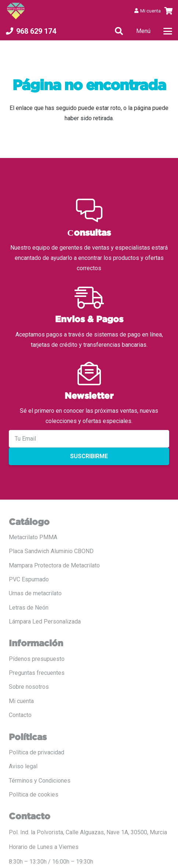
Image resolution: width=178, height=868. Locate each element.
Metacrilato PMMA (33, 537)
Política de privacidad (37, 752)
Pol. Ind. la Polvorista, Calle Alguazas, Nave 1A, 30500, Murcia (88, 832)
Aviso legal (23, 766)
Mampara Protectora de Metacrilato (54, 565)
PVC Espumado (29, 579)
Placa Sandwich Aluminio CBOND (51, 551)
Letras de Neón (29, 608)
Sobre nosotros (29, 687)
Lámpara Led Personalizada (45, 621)
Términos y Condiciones (40, 781)
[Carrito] (169, 11)
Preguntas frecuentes (37, 673)
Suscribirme (89, 456)
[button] (119, 31)
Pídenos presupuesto (37, 659)
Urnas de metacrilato (35, 593)
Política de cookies (34, 795)
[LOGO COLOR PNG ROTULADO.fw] (16, 11)
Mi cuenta (21, 701)
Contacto (20, 715)
